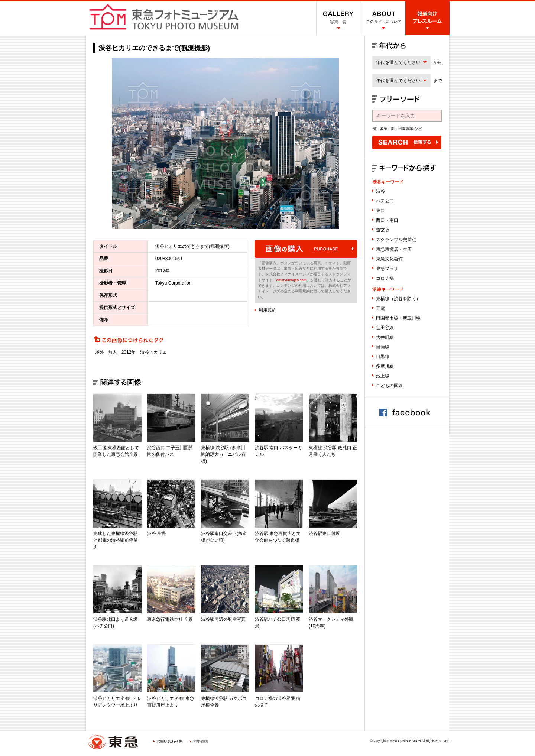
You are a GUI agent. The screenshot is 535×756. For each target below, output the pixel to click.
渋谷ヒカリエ (153, 352)
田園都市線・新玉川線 (398, 318)
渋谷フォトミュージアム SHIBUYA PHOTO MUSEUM (164, 17)
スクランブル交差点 (396, 240)
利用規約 (267, 310)
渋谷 (380, 191)
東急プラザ (387, 269)
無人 (113, 352)
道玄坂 (383, 230)
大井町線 (385, 337)
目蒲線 (383, 347)
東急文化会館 (389, 259)
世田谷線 (385, 328)
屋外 (100, 352)
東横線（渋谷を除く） (398, 299)
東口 (380, 211)
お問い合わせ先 (169, 741)
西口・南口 (387, 220)
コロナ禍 (385, 278)
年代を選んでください (398, 62)
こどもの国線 (389, 386)
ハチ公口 (385, 201)
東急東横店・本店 (394, 249)
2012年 (129, 352)
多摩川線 (385, 366)
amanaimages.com (291, 280)
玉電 (380, 308)
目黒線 (383, 357)
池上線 (383, 376)
